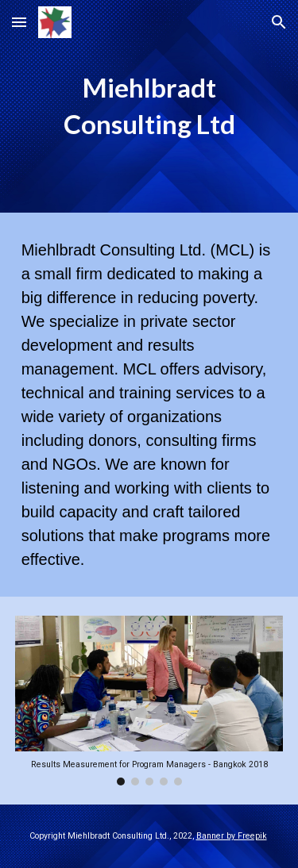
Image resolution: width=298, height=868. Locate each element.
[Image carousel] (149, 701)
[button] (19, 22)
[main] (149, 106)
